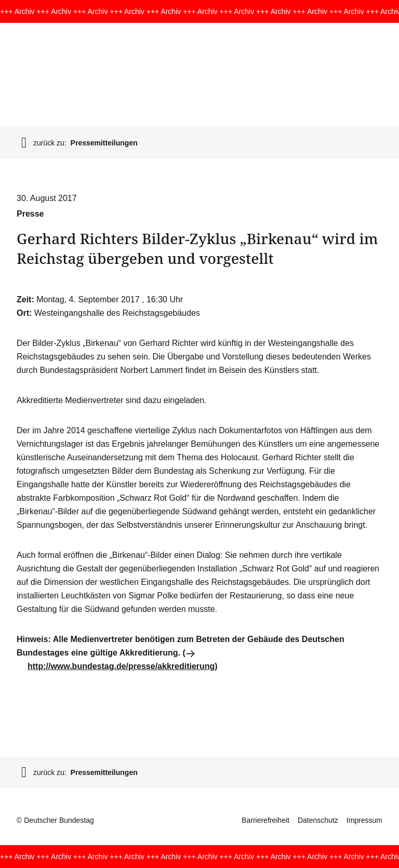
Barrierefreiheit (265, 820)
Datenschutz (318, 820)
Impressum (364, 820)
